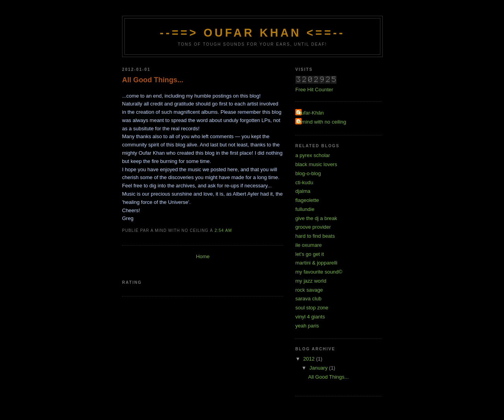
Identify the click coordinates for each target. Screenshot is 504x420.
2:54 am (223, 230)
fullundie (305, 209)
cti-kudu (304, 182)
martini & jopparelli (316, 263)
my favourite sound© (319, 272)
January (319, 368)
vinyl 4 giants (310, 317)
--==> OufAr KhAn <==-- (253, 33)
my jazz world (311, 281)
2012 (310, 359)
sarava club (308, 299)
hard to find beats (315, 236)
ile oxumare (309, 245)
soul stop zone (312, 308)
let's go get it (310, 254)
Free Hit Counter (314, 90)
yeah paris (307, 326)
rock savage (309, 290)
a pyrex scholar (313, 155)
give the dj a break (316, 218)
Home (203, 256)
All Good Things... (153, 80)
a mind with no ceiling (322, 122)
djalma (303, 191)
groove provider (313, 227)
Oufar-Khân (310, 113)
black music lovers (316, 164)
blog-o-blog (308, 173)
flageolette (307, 200)
